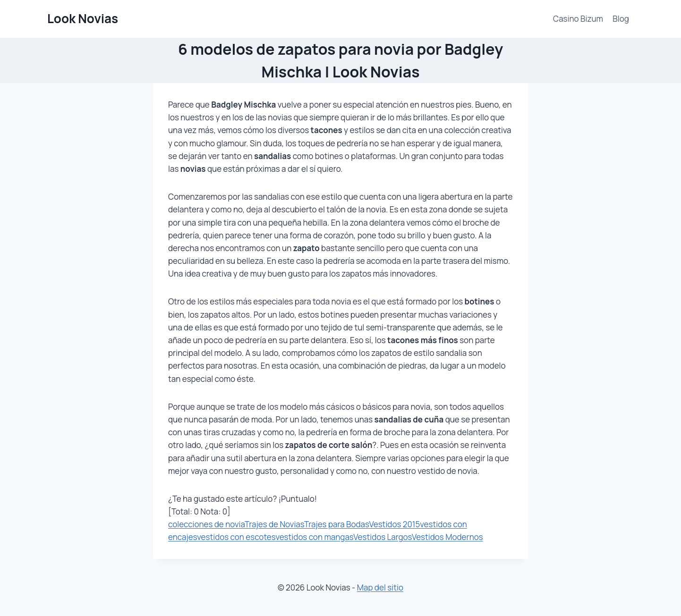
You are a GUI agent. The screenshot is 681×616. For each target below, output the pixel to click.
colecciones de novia (206, 524)
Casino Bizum (578, 19)
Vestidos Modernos (447, 537)
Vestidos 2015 (394, 524)
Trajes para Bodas (337, 524)
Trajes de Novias (274, 524)
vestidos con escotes (236, 537)
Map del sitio (380, 587)
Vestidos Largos (383, 537)
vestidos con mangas (314, 537)
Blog (621, 19)
